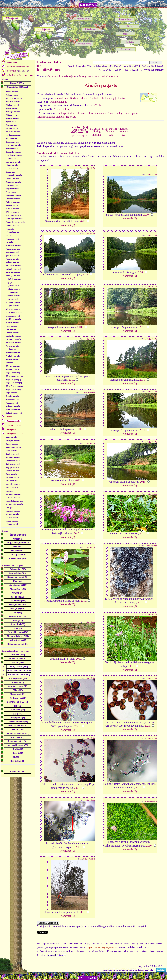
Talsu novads (11, 474)
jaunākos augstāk (80, 135)
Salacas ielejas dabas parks (123, 113)
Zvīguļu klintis (117, 98)
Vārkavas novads (13, 498)
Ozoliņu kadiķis (58, 102)
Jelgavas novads (12, 239)
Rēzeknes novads (13, 366)
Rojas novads (11, 393)
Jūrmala (9, 242)
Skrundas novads (13, 461)
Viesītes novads (12, 514)
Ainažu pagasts (110, 76)
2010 (83, 221)
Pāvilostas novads (13, 343)
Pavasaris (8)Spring (97, 130)
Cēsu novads (11, 159)
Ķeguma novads (12, 252)
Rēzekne (9, 363)
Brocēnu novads (12, 149)
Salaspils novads (13, 441)
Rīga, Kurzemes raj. (14, 376)
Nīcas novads (11, 326)
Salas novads (11, 437)
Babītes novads (12, 128)
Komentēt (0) (68, 225)
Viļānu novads (12, 521)
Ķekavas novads (13, 256)
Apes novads (11, 122)
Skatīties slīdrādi (47, 153)
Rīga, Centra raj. (13, 373)
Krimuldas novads (13, 269)
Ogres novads (11, 329)
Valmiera (9, 491)
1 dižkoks (96, 105)
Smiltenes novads (13, 464)
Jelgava (9, 236)
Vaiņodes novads (13, 484)
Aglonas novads (12, 95)
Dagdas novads (12, 169)
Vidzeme (51, 76)
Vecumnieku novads (14, 504)
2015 (83, 912)
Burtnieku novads (13, 152)
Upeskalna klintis (98, 98)
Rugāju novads (12, 403)
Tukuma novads (12, 481)
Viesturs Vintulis (88, 393)
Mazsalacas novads (14, 313)
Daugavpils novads (14, 175)
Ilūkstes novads (12, 212)
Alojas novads (12, 108)
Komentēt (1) (68, 484)
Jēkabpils (10, 229)
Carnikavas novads (14, 155)
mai (99, 135)
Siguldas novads (12, 454)
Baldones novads (13, 132)
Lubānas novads (13, 296)
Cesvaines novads (13, 162)
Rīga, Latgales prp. (14, 379)
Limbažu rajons (67, 76)
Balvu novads (11, 139)
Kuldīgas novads (13, 276)
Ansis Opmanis (150, 801)
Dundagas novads (13, 182)
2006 (79, 429)
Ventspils (9, 508)
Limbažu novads (13, 289)
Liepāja (9, 282)
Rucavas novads (12, 399)
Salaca (66, 109)
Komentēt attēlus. (69, 153)
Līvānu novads (12, 292)
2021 (140, 603)
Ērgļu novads (11, 192)
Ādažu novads (12, 92)
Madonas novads (13, 302)
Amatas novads (12, 118)
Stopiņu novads (12, 467)
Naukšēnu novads (13, 319)
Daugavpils (10, 172)
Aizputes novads (13, 102)
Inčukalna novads (13, 215)
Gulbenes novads (13, 202)
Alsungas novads (13, 112)
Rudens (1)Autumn (124, 130)
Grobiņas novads (13, 199)
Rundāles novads (13, 410)
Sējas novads (11, 451)
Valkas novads (12, 487)
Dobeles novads (12, 179)
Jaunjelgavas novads (14, 219)
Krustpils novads (13, 272)
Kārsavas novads (13, 249)
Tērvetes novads (13, 477)
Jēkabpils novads (13, 232)
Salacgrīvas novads (14, 413)
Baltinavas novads (13, 135)
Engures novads (12, 189)
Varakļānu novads (13, 494)
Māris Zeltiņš (89, 859)
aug (111, 135)
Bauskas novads (12, 142)
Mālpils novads (12, 306)
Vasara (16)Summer (111, 130)
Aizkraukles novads (14, 98)
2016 (149, 846)
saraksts (18, 67)
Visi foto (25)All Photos (80, 129)
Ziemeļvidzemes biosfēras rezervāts (57, 117)
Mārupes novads (13, 309)
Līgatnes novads (13, 286)
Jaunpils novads (12, 226)
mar (95, 135)
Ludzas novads (12, 299)
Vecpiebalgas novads (14, 501)
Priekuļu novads (13, 356)
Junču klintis (62, 98)
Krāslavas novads (13, 266)
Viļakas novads (12, 518)
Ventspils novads (13, 511)
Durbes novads (12, 185)
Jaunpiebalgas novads (15, 222)
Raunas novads (12, 359)
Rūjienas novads (13, 406)
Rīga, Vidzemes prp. (14, 383)
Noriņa (57, 109)
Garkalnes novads (13, 195)
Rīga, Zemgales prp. (14, 386)
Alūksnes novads (13, 115)
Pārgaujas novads (13, 339)
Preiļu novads (11, 349)
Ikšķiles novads (12, 209)
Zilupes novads (12, 524)
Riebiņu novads (12, 369)
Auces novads (11, 125)
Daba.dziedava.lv (20, 75)
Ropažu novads (12, 396)
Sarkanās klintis (79, 98)
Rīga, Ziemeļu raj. (13, 389)
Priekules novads (13, 353)
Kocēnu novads (12, 259)
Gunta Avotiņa (151, 546)
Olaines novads (12, 333)
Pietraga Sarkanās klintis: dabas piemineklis (82, 113)
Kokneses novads (13, 262)
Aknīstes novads (13, 105)
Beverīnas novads (13, 145)
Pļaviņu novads (12, 346)
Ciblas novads (12, 165)
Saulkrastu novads (14, 447)
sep (123, 135)
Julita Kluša (90, 168)
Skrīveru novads (13, 457)
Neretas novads (12, 323)
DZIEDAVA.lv (88, 5)
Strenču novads (12, 471)
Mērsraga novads (13, 316)
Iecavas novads (12, 205)
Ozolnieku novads (13, 336)
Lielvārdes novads (13, 279)
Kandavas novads (13, 246)
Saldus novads (12, 444)
